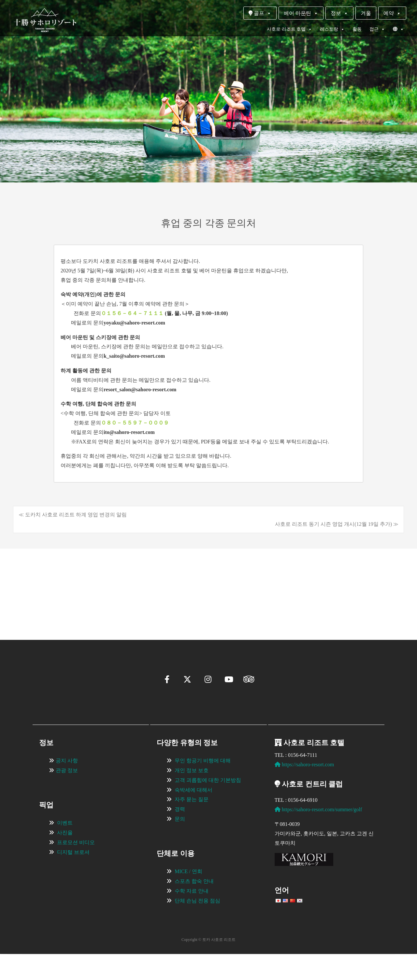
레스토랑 (332, 29)
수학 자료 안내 (192, 917)
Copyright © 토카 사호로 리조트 (208, 966)
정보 (339, 13)
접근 (377, 29)
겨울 (366, 13)
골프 (260, 13)
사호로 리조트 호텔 (289, 29)
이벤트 (65, 849)
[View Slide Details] (75, 584)
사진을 (65, 859)
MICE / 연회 (188, 897)
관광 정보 (67, 796)
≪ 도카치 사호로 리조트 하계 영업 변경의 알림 (73, 515)
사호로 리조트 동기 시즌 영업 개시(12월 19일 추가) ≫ (337, 524)
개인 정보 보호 (192, 796)
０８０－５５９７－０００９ (135, 423)
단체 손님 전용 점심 (197, 927)
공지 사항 (67, 787)
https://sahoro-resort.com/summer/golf (318, 836)
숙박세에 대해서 (194, 816)
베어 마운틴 (301, 13)
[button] (35, 613)
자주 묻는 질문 (192, 825)
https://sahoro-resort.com (304, 791)
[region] (208, 584)
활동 (357, 29)
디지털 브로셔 (73, 878)
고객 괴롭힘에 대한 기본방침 (208, 806)
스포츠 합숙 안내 (194, 907)
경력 (180, 835)
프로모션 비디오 (76, 868)
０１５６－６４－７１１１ (133, 313)
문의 (180, 845)
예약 (392, 13)
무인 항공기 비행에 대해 (203, 787)
